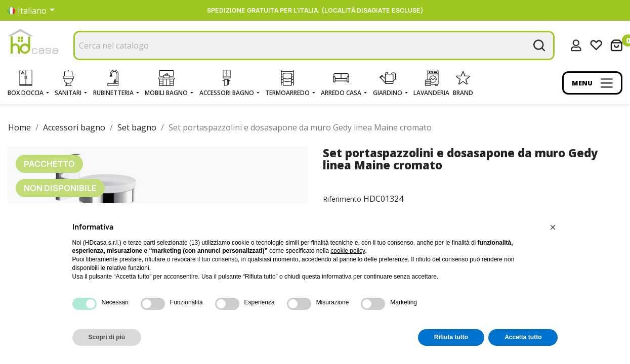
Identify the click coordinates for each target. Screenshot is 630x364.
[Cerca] (314, 45)
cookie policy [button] (348, 251)
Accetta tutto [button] (523, 337)
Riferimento (342, 199)
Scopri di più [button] (107, 337)
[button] (553, 227)
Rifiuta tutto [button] (451, 337)
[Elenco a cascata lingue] (33, 11)
